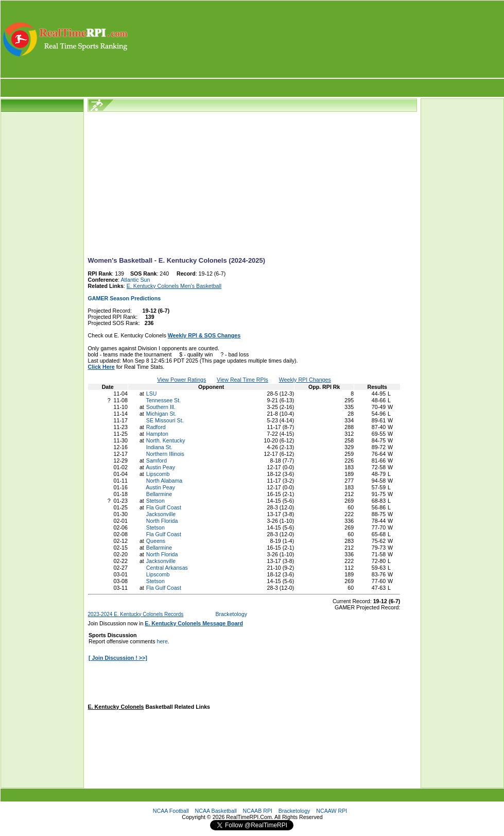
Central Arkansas (167, 568)
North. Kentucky (166, 440)
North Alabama (164, 481)
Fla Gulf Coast (164, 507)
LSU (152, 394)
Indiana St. (159, 447)
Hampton (157, 434)
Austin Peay (160, 467)
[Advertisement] (317, 39)
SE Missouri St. (165, 420)
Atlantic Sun (136, 280)
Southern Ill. (161, 407)
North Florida (162, 521)
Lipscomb (158, 474)
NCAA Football (171, 811)
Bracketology (231, 614)
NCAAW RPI (332, 811)
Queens (156, 541)
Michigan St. (161, 414)
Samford (157, 460)
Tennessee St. (164, 400)
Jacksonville (161, 514)
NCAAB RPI (258, 811)
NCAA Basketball (216, 811)
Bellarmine (159, 494)
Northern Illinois (165, 454)
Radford (156, 427)
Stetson (155, 501)
